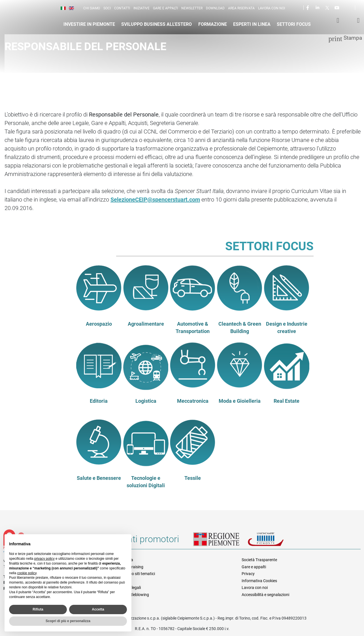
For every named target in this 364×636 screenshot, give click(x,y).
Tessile (193, 478)
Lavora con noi (272, 8)
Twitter (328, 7)
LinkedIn (318, 7)
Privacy (248, 574)
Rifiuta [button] (38, 609)
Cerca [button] (362, 9)
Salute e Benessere (99, 478)
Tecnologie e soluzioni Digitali (146, 482)
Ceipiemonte (35, 19)
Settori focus (294, 24)
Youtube (337, 7)
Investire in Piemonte (89, 24)
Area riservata (241, 8)
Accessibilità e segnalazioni (265, 595)
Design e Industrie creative (287, 328)
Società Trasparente (259, 560)
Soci (107, 8)
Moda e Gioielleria (240, 401)
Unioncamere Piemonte (274, 541)
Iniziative (141, 8)
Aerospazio (99, 324)
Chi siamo (92, 8)
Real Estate (287, 401)
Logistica (146, 401)
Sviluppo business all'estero (157, 24)
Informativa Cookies (259, 581)
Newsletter (192, 8)
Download (215, 8)
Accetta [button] (98, 609)
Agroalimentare (146, 324)
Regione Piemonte (220, 541)
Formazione (213, 24)
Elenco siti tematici (139, 574)
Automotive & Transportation (193, 328)
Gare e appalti (165, 8)
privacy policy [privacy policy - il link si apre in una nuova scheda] (44, 559)
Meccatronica (193, 401)
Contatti (122, 8)
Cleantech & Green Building (240, 328)
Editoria (99, 401)
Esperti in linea (252, 24)
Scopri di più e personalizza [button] (68, 621)
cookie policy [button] (27, 573)
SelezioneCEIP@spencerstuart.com (155, 200)
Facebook (308, 7)
